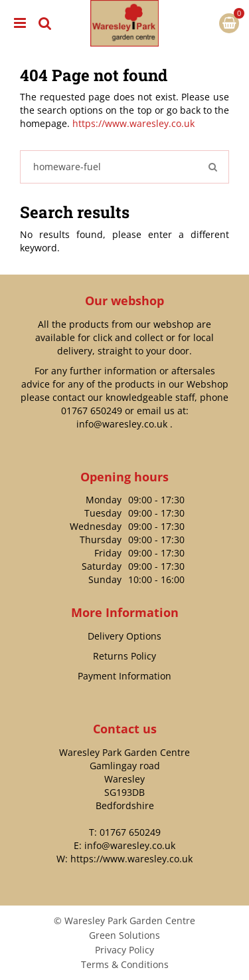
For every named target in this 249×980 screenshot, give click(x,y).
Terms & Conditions (125, 964)
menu (20, 23)
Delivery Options (124, 636)
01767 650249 (92, 411)
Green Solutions (124, 935)
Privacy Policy (124, 950)
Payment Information (124, 676)
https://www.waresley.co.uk (133, 123)
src (45, 23)
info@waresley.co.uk (122, 424)
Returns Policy (124, 656)
